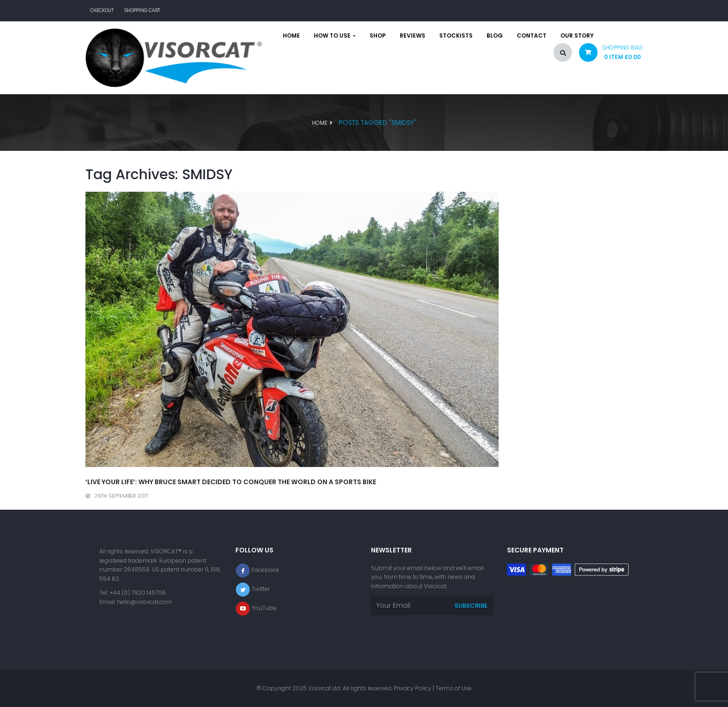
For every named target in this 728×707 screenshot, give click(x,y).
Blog (495, 36)
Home (291, 36)
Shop (378, 36)
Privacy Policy (413, 688)
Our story (577, 36)
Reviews (413, 36)
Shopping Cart (142, 10)
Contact (532, 36)
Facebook (265, 570)
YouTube (264, 608)
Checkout (102, 10)
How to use (335, 36)
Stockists (456, 36)
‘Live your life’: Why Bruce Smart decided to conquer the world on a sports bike (231, 482)
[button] (607, 55)
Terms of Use (454, 688)
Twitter (261, 589)
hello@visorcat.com (145, 602)
